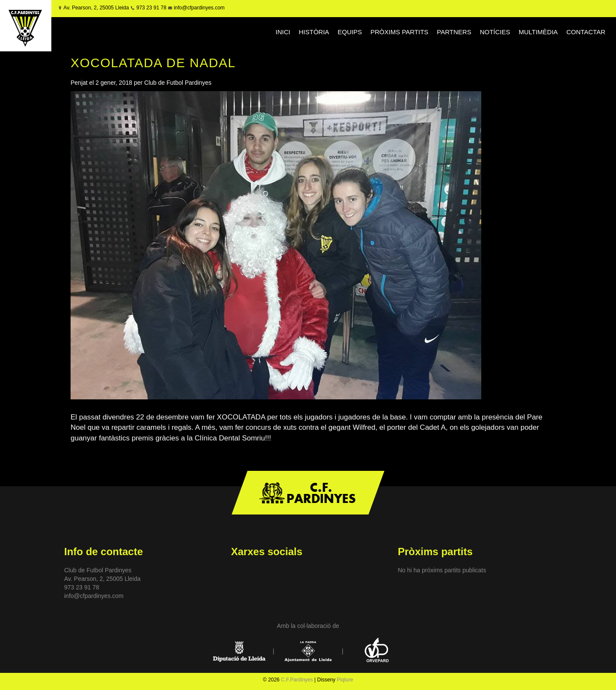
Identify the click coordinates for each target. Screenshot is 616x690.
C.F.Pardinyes (297, 680)
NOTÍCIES (495, 32)
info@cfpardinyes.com (198, 8)
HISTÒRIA (314, 32)
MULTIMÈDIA (538, 32)
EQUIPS (350, 32)
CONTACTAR (586, 32)
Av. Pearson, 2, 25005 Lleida (96, 8)
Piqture (345, 680)
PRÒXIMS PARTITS (399, 32)
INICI (283, 32)
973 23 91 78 (151, 8)
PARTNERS (454, 32)
